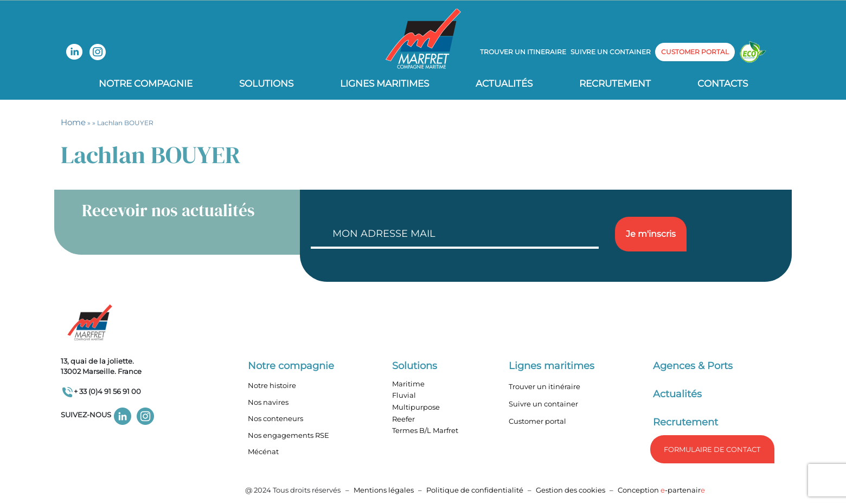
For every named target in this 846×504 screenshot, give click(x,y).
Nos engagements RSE (289, 435)
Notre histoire (272, 385)
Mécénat (263, 451)
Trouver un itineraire (523, 52)
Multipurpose (416, 407)
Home (73, 122)
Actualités (504, 83)
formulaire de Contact (712, 449)
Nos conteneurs (275, 418)
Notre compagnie (146, 83)
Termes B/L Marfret (425, 430)
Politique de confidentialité (476, 490)
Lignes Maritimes (384, 83)
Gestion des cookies (571, 490)
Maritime (408, 384)
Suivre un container (611, 52)
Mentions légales (384, 490)
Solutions (266, 83)
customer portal (695, 52)
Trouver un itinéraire (544, 386)
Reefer (403, 419)
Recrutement (615, 83)
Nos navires (268, 402)
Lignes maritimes (552, 366)
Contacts (723, 83)
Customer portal (537, 421)
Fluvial (404, 395)
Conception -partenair (661, 490)
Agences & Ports (693, 366)
